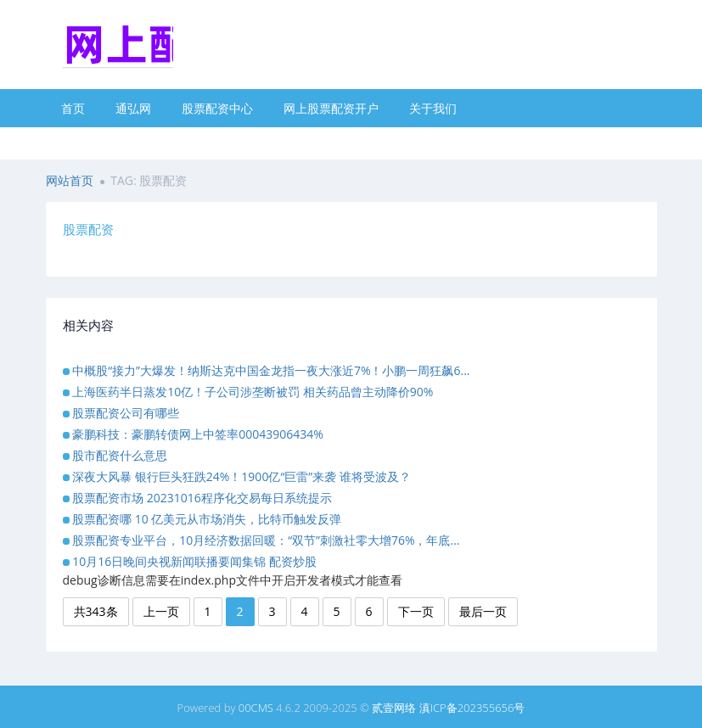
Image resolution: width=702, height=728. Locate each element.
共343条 (96, 611)
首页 (73, 108)
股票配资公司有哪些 (126, 413)
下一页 (416, 611)
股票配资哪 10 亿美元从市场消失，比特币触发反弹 (207, 519)
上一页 (161, 611)
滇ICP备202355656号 (472, 708)
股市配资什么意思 (120, 455)
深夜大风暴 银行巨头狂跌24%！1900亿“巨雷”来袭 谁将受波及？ (241, 476)
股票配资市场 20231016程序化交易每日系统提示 (202, 498)
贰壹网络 (394, 708)
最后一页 (483, 611)
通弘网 (133, 108)
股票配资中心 (217, 108)
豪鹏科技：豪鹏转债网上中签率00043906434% (198, 434)
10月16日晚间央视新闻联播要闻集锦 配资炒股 (194, 561)
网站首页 (70, 180)
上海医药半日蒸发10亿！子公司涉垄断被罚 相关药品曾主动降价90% (253, 392)
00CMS (256, 708)
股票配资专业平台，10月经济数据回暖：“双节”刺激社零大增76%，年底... (266, 540)
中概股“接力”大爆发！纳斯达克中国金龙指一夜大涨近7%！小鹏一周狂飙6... (271, 370)
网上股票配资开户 (331, 108)
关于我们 (433, 108)
